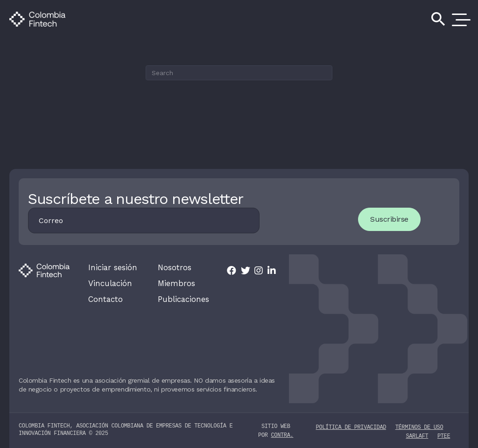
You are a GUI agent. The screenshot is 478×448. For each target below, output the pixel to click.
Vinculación (109, 283)
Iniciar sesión (112, 267)
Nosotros (174, 267)
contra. (282, 434)
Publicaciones (183, 298)
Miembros (176, 283)
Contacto (104, 298)
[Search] (239, 73)
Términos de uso (419, 425)
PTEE (444, 434)
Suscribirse (387, 219)
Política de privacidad (351, 425)
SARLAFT (417, 434)
